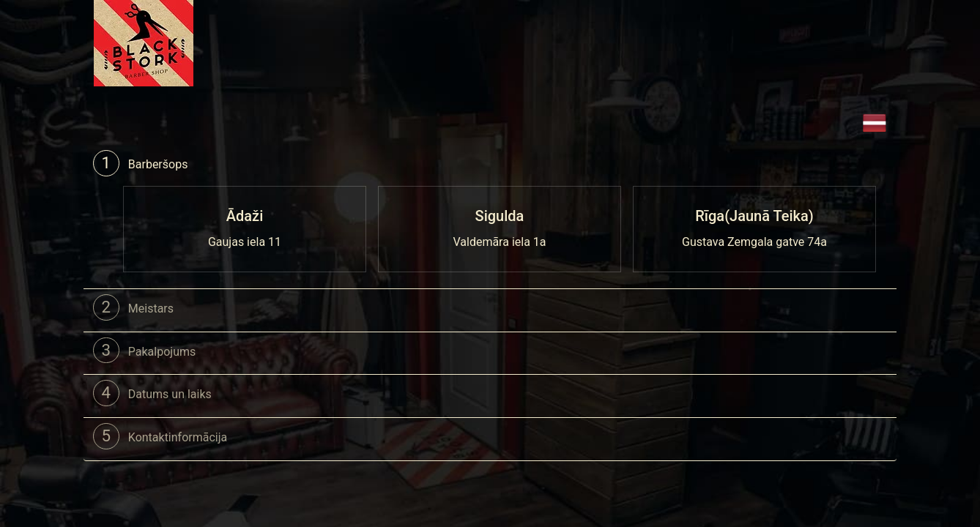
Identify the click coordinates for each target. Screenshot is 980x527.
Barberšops (140, 163)
